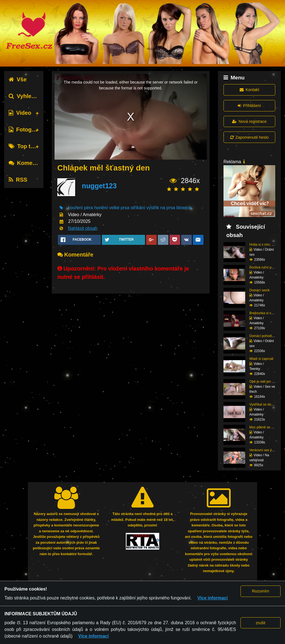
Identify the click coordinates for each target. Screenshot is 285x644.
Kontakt (249, 90)
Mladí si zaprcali (261, 359)
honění (101, 208)
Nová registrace (249, 121)
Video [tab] (20, 113)
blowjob (184, 208)
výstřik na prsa (161, 208)
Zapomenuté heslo (249, 137)
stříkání (138, 208)
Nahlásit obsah (83, 228)
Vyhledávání (29, 96)
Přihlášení (249, 106)
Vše (18, 79)
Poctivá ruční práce (264, 267)
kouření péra (80, 208)
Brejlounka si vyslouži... (267, 313)
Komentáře (27, 163)
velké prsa (119, 208)
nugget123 (99, 186)
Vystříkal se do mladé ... (267, 404)
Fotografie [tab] (26, 130)
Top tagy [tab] (24, 146)
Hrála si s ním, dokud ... (267, 245)
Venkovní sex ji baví (264, 450)
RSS (18, 180)
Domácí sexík (260, 290)
